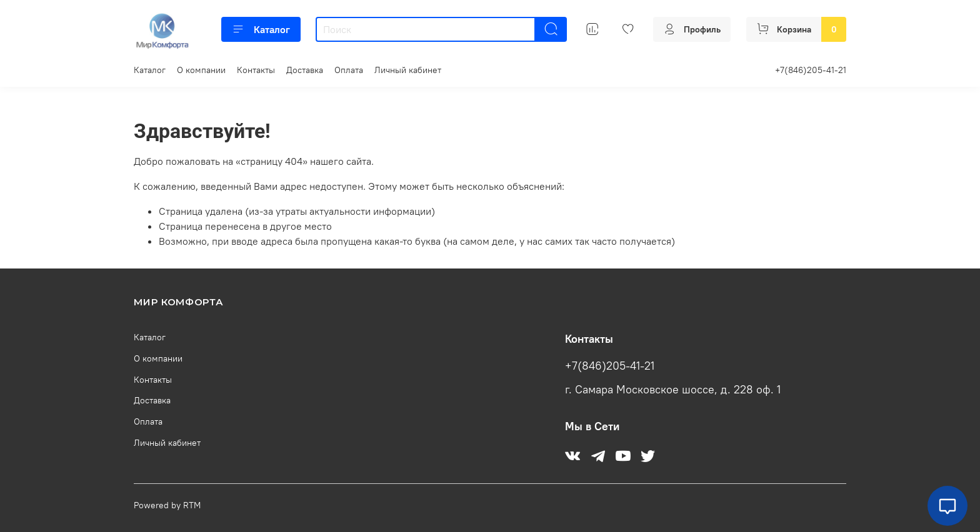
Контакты (256, 70)
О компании (201, 70)
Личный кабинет (408, 70)
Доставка (305, 70)
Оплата (349, 70)
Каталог (261, 29)
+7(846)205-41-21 (811, 70)
